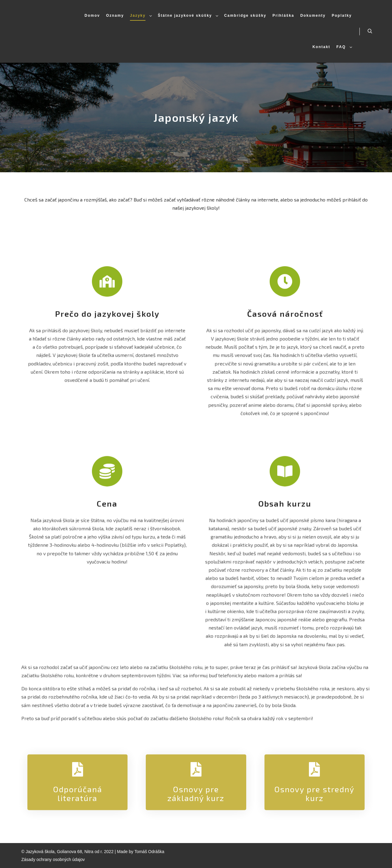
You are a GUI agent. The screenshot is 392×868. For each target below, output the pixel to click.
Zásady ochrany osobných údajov (53, 859)
